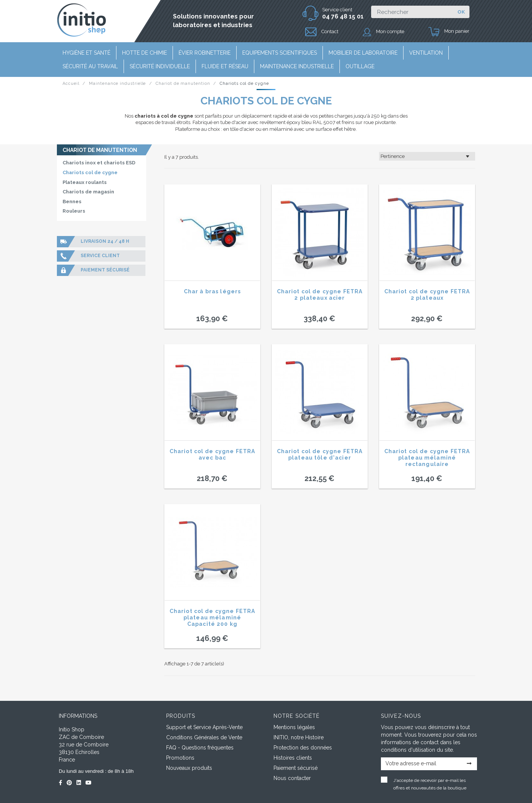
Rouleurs (74, 211)
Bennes (72, 202)
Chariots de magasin (88, 192)
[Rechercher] (412, 12)
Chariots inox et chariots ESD (99, 163)
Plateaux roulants (85, 182)
